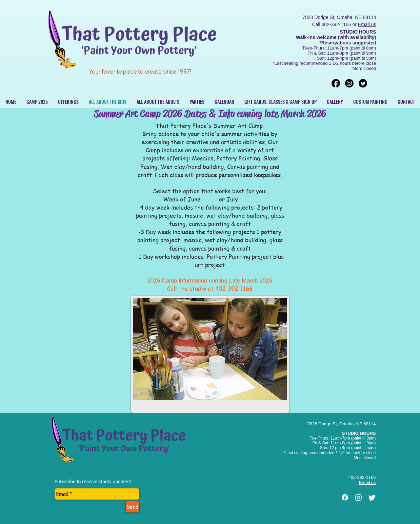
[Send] (133, 507)
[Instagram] (349, 83)
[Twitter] (363, 83)
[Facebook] (336, 83)
